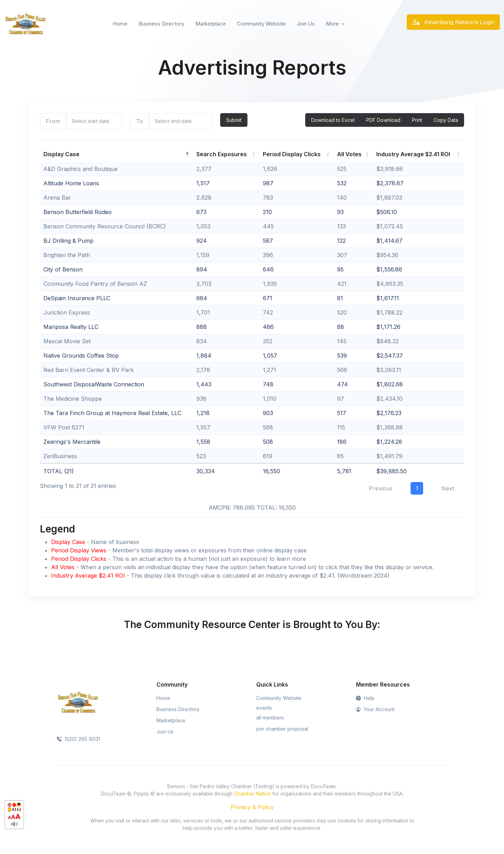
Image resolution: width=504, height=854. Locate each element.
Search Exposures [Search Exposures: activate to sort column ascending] (222, 154)
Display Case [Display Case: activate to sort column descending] (61, 154)
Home (120, 24)
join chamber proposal (282, 729)
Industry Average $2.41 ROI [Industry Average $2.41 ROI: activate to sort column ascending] (413, 154)
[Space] (78, 702)
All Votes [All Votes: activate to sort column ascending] (349, 154)
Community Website (261, 24)
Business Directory (161, 24)
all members (270, 718)
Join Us (306, 24)
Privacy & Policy (252, 807)
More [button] (332, 24)
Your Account (375, 709)
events (264, 708)
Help (365, 698)
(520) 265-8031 (78, 739)
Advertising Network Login (453, 22)
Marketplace (211, 24)
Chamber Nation (252, 794)
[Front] (25, 24)
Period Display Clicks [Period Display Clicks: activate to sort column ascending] (292, 154)
